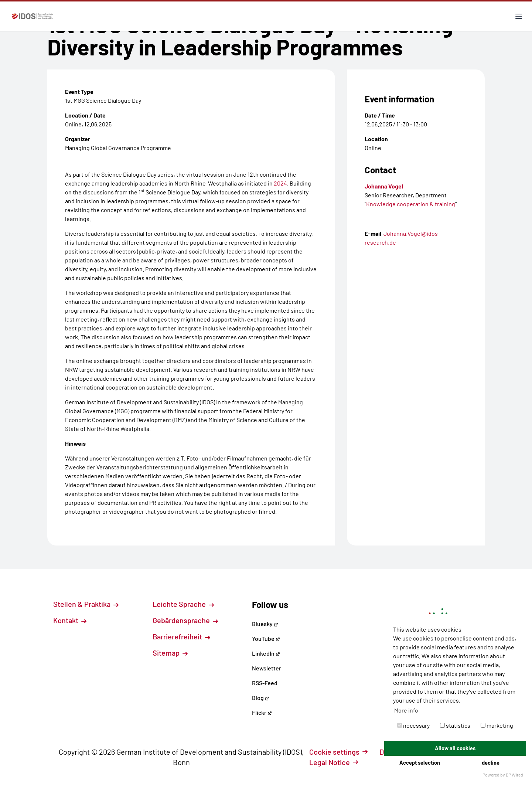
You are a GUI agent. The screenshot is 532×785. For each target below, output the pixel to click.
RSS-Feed (265, 683)
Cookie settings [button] (338, 752)
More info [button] (406, 710)
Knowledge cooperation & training (411, 204)
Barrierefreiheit (181, 636)
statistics (455, 725)
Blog (261, 698)
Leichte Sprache (183, 604)
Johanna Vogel (384, 186)
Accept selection (420, 763)
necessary (413, 725)
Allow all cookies (455, 748)
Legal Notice (334, 762)
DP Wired (514, 775)
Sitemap (170, 653)
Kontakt (70, 620)
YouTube (266, 638)
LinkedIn (266, 653)
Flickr (262, 712)
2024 (280, 183)
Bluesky (265, 624)
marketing (497, 725)
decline (491, 763)
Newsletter (267, 668)
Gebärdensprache (185, 620)
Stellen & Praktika (86, 604)
